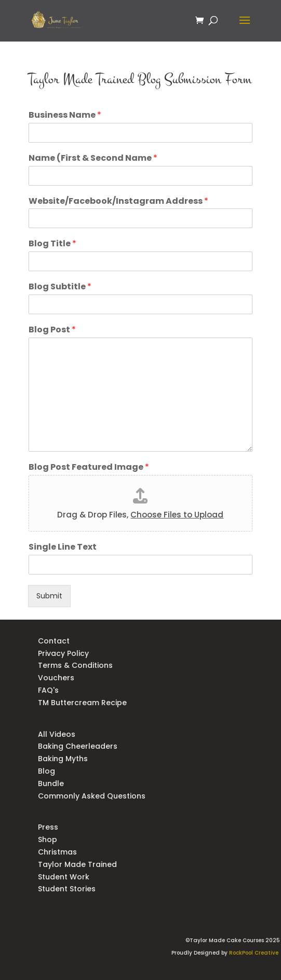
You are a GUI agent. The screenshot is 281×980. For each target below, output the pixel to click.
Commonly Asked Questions (92, 796)
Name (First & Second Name (93, 158)
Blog (46, 771)
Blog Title (52, 244)
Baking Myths (63, 759)
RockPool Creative (255, 953)
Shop (48, 839)
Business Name (65, 115)
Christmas (57, 852)
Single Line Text (63, 547)
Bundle (51, 783)
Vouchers (56, 678)
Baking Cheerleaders (78, 746)
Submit (49, 596)
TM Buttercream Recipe (82, 703)
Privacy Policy (63, 653)
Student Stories (67, 889)
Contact (54, 641)
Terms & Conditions (75, 665)
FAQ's (48, 690)
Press (48, 827)
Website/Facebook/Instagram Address (118, 201)
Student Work (65, 877)
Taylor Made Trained (77, 864)
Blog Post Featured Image (89, 467)
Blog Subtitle (60, 287)
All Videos (57, 734)
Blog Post (52, 330)
